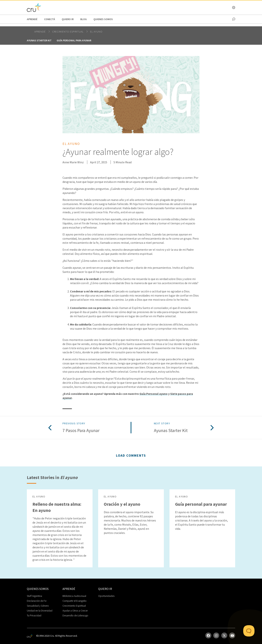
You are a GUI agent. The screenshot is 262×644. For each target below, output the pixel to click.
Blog (84, 19)
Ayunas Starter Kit (39, 40)
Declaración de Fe (37, 601)
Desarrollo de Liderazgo (75, 615)
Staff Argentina (34, 596)
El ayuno (96, 32)
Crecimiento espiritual (68, 32)
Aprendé (32, 19)
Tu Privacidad (34, 615)
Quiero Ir (68, 19)
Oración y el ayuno (122, 504)
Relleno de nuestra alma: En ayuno (57, 507)
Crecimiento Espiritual (74, 606)
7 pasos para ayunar (81, 431)
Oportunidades (106, 596)
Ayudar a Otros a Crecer (75, 611)
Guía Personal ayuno (154, 394)
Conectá (50, 19)
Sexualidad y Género (38, 606)
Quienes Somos (103, 19)
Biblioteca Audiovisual (74, 596)
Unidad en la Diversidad (40, 611)
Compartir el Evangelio (75, 601)
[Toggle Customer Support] (249, 631)
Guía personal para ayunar (74, 40)
